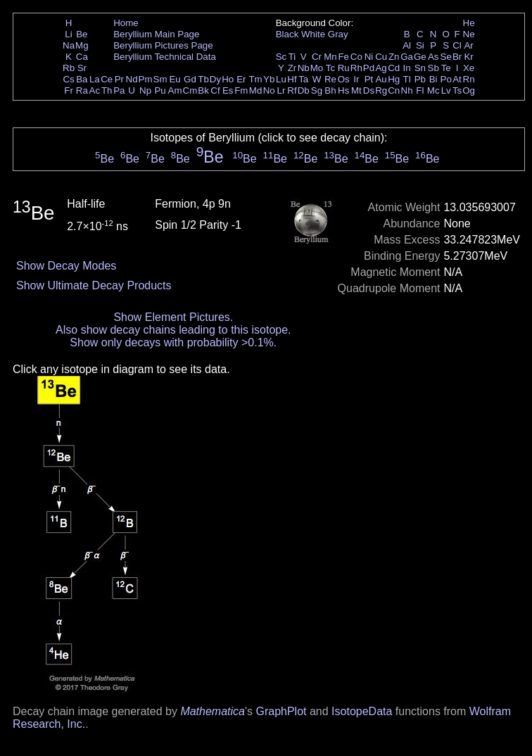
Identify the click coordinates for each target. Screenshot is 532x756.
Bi (433, 79)
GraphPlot (281, 711)
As (433, 57)
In (407, 68)
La (95, 79)
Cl (457, 45)
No (269, 90)
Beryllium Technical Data (165, 57)
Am (175, 90)
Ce (107, 79)
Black (287, 34)
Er (241, 79)
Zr (292, 68)
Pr (119, 79)
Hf (292, 79)
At (457, 79)
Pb (420, 79)
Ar (468, 45)
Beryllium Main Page (156, 34)
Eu (175, 79)
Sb (433, 68)
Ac (95, 90)
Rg (381, 90)
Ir (356, 79)
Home (126, 23)
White (313, 34)
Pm (146, 79)
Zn (394, 57)
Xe (469, 68)
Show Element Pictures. (173, 317)
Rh (356, 68)
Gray (338, 34)
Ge (420, 57)
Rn (469, 79)
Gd (190, 79)
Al (407, 45)
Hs (343, 90)
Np (145, 90)
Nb (304, 68)
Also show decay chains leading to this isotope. (173, 330)
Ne (469, 34)
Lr (281, 90)
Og (469, 90)
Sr (82, 68)
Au (381, 79)
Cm (190, 90)
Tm (255, 79)
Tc (330, 68)
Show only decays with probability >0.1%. (173, 342)
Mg (82, 45)
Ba (82, 79)
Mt (356, 90)
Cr (317, 57)
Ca (82, 57)
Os (344, 79)
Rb (69, 68)
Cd (394, 68)
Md (256, 90)
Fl (420, 90)
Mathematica (213, 711)
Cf (215, 90)
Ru (344, 68)
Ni (369, 57)
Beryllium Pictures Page (163, 45)
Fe (343, 57)
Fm (241, 90)
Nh (407, 90)
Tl (407, 79)
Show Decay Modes (66, 266)
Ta (303, 79)
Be (82, 34)
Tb (203, 79)
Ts (457, 90)
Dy (215, 79)
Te (446, 68)
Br (457, 57)
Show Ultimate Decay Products (94, 285)
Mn (330, 57)
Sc (281, 57)
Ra (82, 90)
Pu (160, 90)
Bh (330, 90)
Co (356, 57)
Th (107, 90)
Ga (407, 57)
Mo (317, 68)
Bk (203, 90)
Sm (160, 79)
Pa (119, 90)
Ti (292, 57)
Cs (68, 79)
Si (420, 45)
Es (228, 90)
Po (446, 79)
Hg (394, 79)
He (469, 23)
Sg (317, 90)
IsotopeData (362, 711)
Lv (446, 90)
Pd (369, 68)
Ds (369, 90)
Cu (381, 57)
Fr (69, 90)
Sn (420, 68)
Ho (228, 79)
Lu (281, 79)
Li (68, 34)
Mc (433, 90)
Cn (394, 90)
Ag (381, 68)
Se (446, 57)
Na (69, 45)
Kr (468, 57)
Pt (369, 79)
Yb (269, 79)
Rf (292, 90)
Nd (132, 79)
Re (330, 79)
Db (304, 90)
